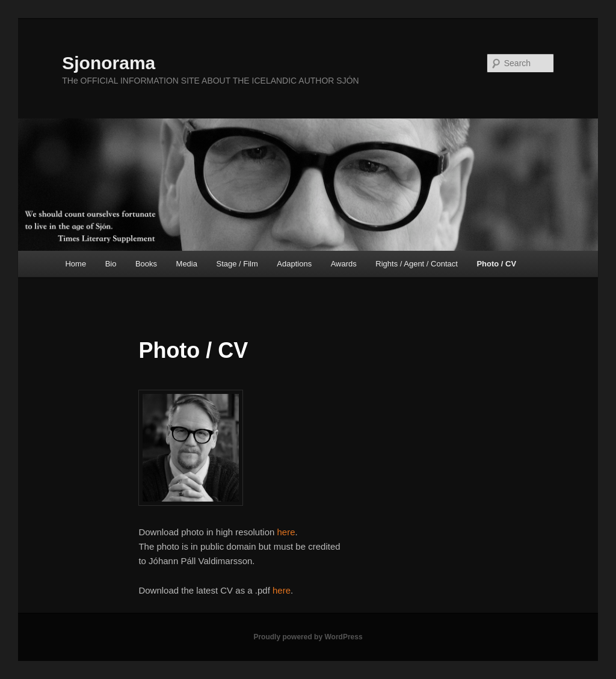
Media (187, 264)
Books (146, 264)
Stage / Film (237, 264)
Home (75, 264)
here (286, 532)
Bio (111, 264)
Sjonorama (109, 63)
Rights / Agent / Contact (417, 264)
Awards (344, 264)
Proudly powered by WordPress (308, 637)
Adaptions (294, 264)
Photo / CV (496, 264)
